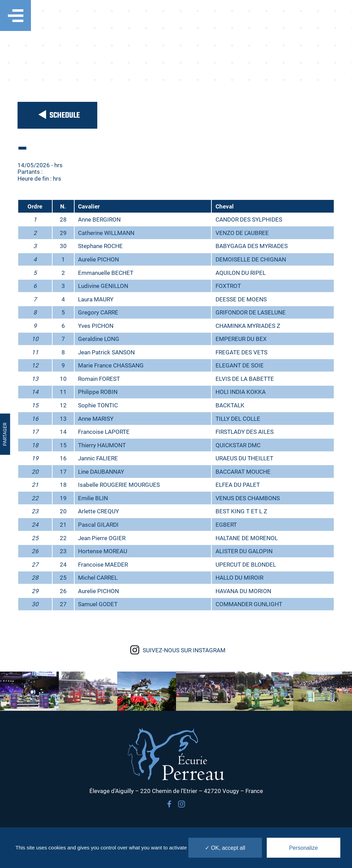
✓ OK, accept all (225, 848)
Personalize (304, 848)
